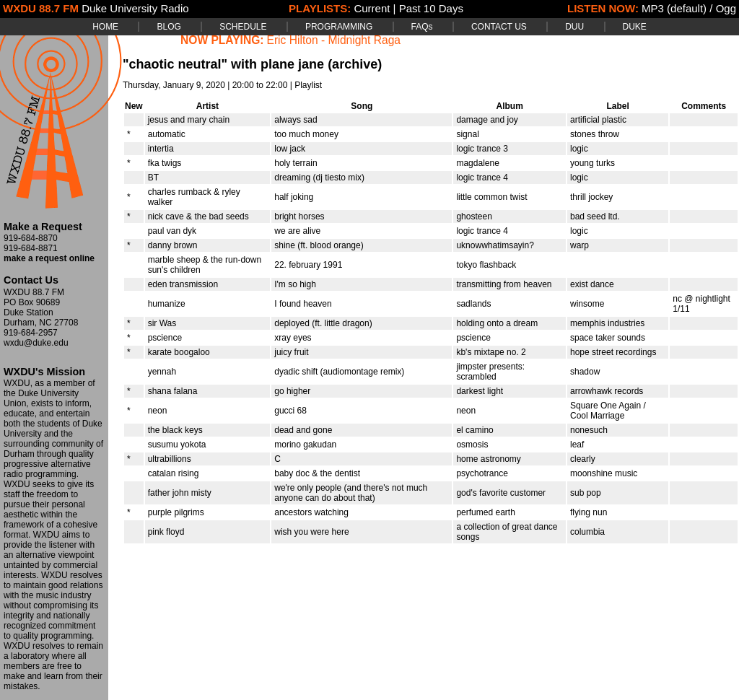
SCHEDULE (243, 27)
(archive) (355, 64)
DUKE (635, 27)
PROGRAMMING (339, 27)
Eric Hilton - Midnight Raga (334, 40)
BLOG (169, 27)
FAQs (422, 27)
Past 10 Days (431, 8)
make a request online (49, 258)
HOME (105, 27)
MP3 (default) (674, 8)
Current (372, 8)
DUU (574, 27)
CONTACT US (499, 27)
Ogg (726, 8)
